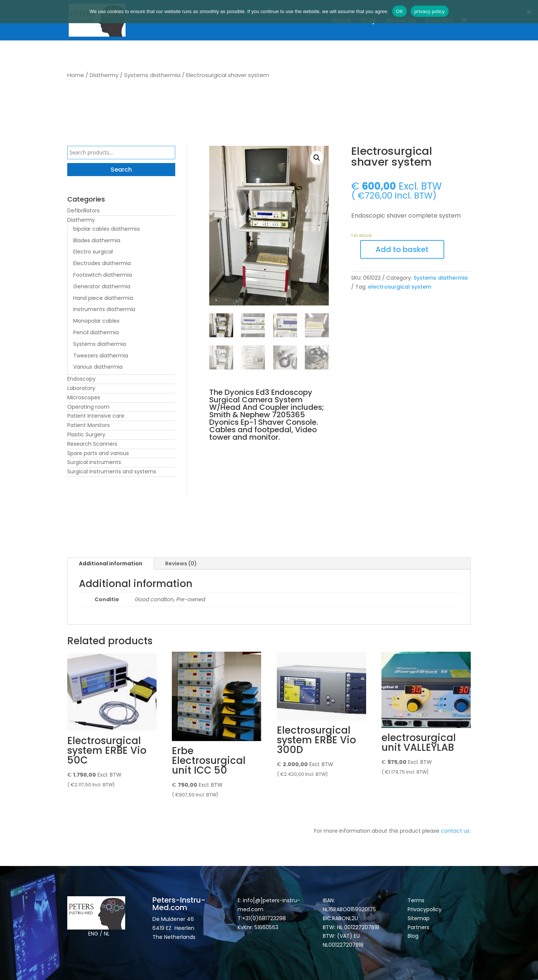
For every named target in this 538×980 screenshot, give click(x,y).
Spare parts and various (98, 453)
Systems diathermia (152, 75)
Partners (418, 927)
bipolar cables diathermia (106, 229)
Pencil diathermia (96, 332)
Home (341, 21)
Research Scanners (92, 444)
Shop (369, 21)
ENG (93, 934)
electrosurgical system (400, 287)
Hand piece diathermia (103, 298)
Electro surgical (93, 252)
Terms (416, 900)
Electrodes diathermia (102, 263)
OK (400, 11)
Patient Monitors (89, 425)
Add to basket (402, 249)
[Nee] (529, 12)
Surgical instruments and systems (112, 471)
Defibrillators (84, 211)
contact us (455, 831)
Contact (439, 21)
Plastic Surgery (86, 434)
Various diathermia (98, 367)
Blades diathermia (97, 240)
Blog (413, 936)
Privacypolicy (425, 909)
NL (107, 934)
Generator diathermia (102, 286)
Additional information (111, 563)
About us (401, 21)
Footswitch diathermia (103, 275)
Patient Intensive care (96, 416)
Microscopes (84, 397)
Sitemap (419, 918)
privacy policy (430, 11)
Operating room (88, 407)
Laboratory (81, 388)
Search (121, 170)
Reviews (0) (181, 563)
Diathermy (104, 75)
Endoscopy (81, 379)
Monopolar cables (96, 321)
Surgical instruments (94, 462)
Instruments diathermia (104, 309)
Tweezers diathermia (101, 356)
